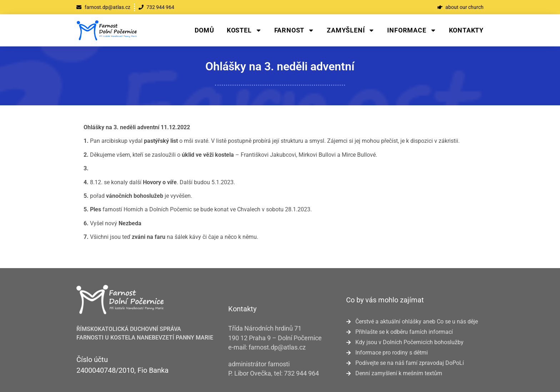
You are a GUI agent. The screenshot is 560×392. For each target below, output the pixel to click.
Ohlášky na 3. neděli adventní (280, 66)
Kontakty (466, 30)
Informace (412, 30)
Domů (204, 30)
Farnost (294, 30)
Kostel (244, 30)
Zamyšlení (351, 30)
